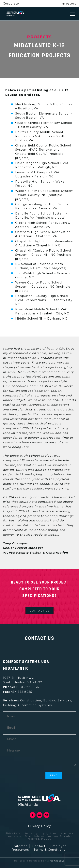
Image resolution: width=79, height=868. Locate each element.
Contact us (39, 611)
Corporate (11, 4)
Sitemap (21, 846)
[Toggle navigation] (72, 14)
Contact (39, 846)
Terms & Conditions (49, 850)
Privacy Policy (40, 826)
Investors (68, 4)
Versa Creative (56, 861)
